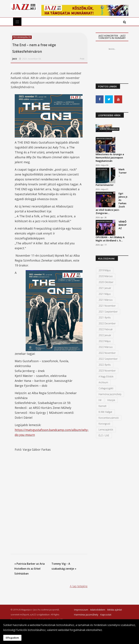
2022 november (107, 353)
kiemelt (103, 406)
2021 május (105, 294)
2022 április (105, 365)
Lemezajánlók (102, 169)
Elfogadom (12, 638)
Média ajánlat (115, 610)
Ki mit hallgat (105, 412)
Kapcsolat (106, 615)
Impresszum (81, 610)
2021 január (105, 288)
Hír (100, 400)
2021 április (105, 317)
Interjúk (111, 400)
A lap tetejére (79, 586)
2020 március (106, 276)
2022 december (107, 323)
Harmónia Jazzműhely (110, 394)
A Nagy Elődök (106, 376)
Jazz (15, 59)
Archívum (103, 382)
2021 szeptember (108, 312)
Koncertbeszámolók (104, 139)
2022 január (105, 335)
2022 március (106, 347)
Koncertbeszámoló (109, 418)
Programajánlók (22, 37)
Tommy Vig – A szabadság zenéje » (64, 566)
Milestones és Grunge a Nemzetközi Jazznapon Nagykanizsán (110, 157)
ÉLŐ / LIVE (104, 435)
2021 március (106, 300)
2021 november (107, 306)
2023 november (107, 371)
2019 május (105, 270)
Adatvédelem (98, 610)
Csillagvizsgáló (106, 388)
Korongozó (104, 424)
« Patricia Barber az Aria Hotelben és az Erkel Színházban (30, 569)
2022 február (106, 329)
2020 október (106, 282)
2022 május (105, 341)
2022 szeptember (108, 359)
